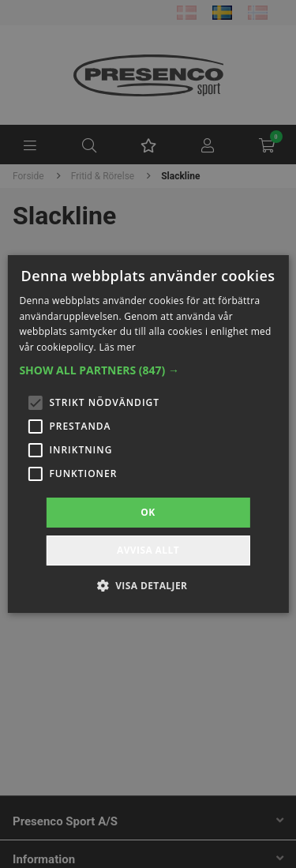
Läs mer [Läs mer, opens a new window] (117, 347)
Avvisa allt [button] (148, 550)
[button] (148, 370)
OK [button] (148, 512)
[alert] (148, 434)
